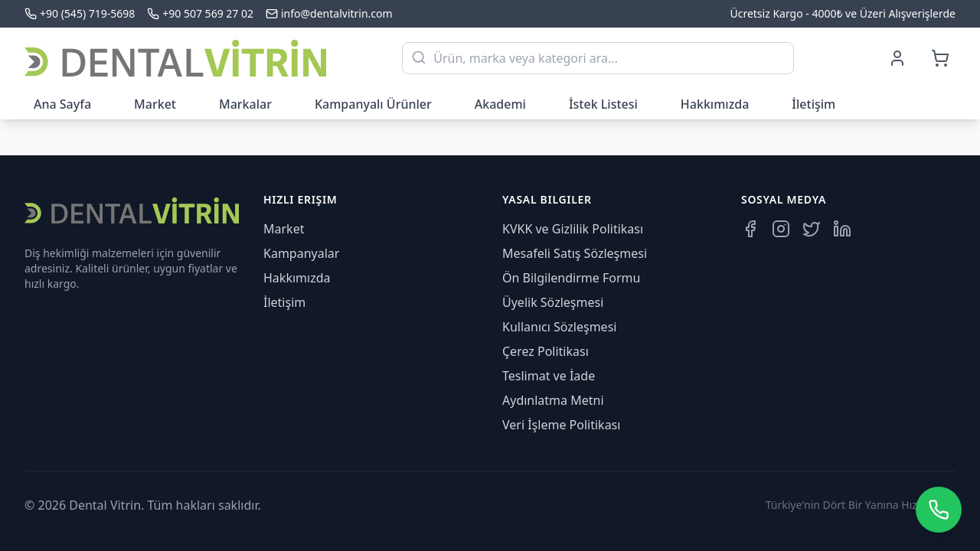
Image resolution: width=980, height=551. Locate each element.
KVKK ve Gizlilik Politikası (573, 229)
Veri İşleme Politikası (561, 425)
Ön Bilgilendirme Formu (571, 278)
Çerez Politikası (546, 351)
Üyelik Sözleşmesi (553, 302)
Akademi (500, 104)
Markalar (245, 104)
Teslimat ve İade (549, 376)
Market (155, 104)
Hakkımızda (715, 104)
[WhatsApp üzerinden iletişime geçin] (939, 510)
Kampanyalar (301, 253)
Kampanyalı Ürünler (373, 104)
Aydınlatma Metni (553, 400)
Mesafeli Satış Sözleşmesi (575, 253)
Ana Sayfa (62, 104)
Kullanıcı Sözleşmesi (559, 327)
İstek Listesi (603, 104)
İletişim (813, 104)
